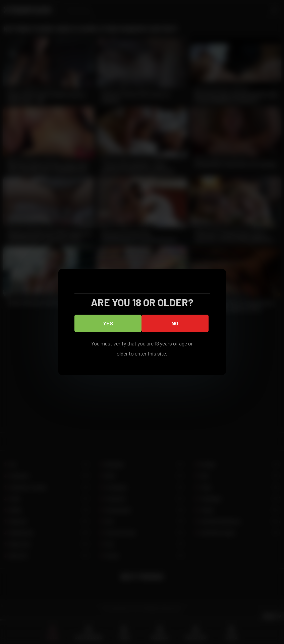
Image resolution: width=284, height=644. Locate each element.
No (175, 323)
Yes (108, 323)
